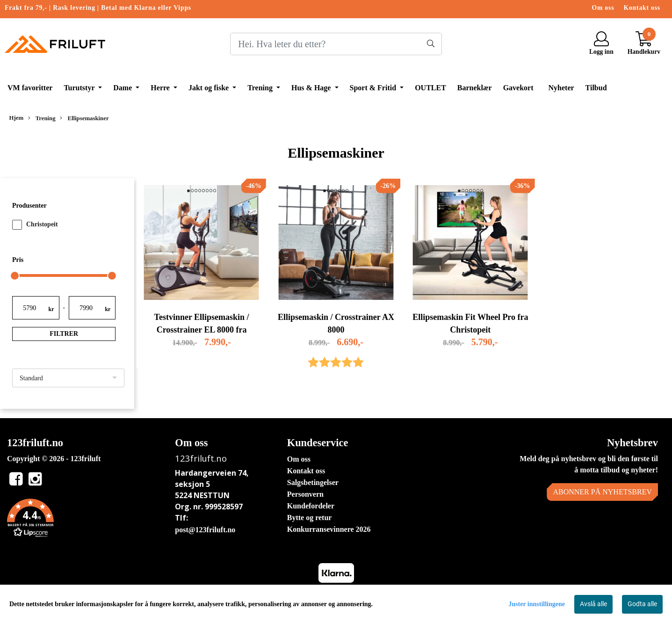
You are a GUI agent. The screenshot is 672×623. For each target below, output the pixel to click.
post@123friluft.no (205, 530)
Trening (261, 88)
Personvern (305, 494)
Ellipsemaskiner (84, 118)
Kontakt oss (642, 8)
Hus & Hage (312, 88)
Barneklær (475, 88)
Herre (161, 88)
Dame (123, 88)
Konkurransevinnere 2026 (329, 529)
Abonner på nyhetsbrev (602, 492)
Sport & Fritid (374, 88)
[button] (84, 520)
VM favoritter (30, 88)
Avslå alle (593, 604)
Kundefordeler (311, 506)
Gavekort (518, 88)
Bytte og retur (310, 518)
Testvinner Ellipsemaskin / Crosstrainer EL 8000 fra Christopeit (202, 330)
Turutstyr (80, 88)
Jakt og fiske (210, 88)
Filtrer (64, 334)
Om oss (603, 8)
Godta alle (642, 604)
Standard (31, 378)
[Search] (336, 44)
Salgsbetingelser (313, 482)
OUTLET (430, 88)
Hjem (17, 118)
